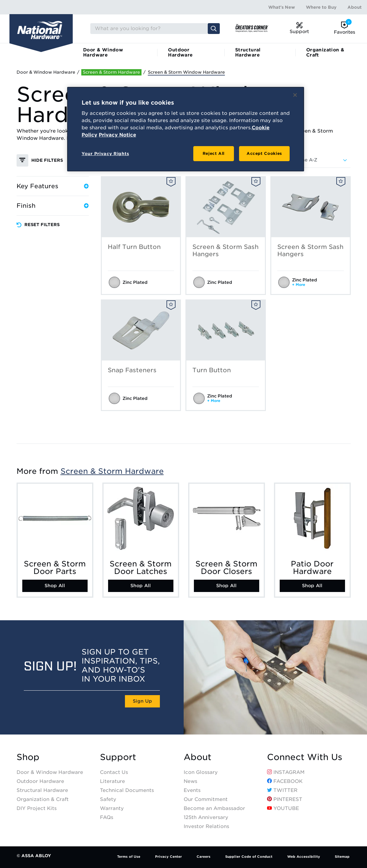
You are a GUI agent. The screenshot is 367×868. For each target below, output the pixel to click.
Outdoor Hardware (180, 52)
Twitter (282, 790)
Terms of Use (129, 857)
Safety (108, 799)
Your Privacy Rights (105, 154)
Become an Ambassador (214, 808)
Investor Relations (206, 826)
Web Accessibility (304, 857)
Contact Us (114, 772)
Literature (112, 781)
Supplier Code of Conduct (249, 857)
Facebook (285, 781)
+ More (299, 285)
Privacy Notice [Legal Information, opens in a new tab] (117, 135)
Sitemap (342, 857)
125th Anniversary (206, 817)
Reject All (214, 153)
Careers (204, 857)
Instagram (286, 772)
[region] (186, 129)
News (190, 781)
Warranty (112, 808)
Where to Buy (321, 7)
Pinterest (285, 799)
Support (118, 757)
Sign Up (142, 701)
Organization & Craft (325, 52)
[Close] (295, 95)
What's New (282, 7)
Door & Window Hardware (103, 52)
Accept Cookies (264, 153)
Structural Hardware (248, 52)
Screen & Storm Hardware (112, 471)
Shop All (55, 586)
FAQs (107, 817)
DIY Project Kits (37, 808)
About (355, 7)
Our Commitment (206, 799)
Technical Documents (127, 790)
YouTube (283, 808)
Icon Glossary (201, 772)
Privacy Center (168, 857)
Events (192, 790)
